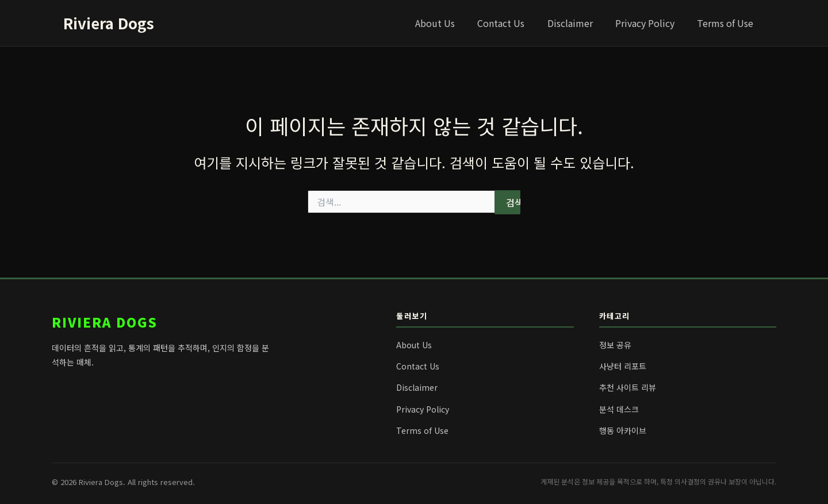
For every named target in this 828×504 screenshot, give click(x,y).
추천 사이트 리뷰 (628, 387)
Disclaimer (580, 23)
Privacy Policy (651, 23)
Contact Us (516, 23)
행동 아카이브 (623, 430)
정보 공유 (615, 345)
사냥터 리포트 (623, 366)
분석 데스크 (619, 409)
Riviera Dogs (109, 23)
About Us (454, 23)
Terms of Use (727, 23)
